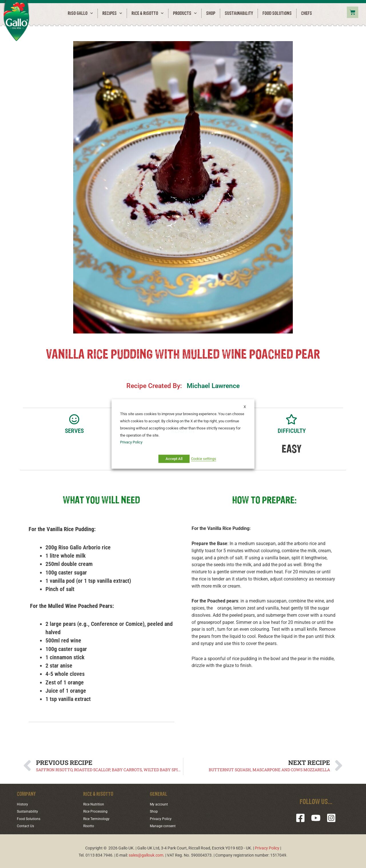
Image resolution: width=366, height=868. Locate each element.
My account (160, 804)
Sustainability (239, 13)
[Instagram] (331, 818)
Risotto (90, 825)
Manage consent (165, 825)
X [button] (245, 407)
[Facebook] (300, 818)
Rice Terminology (98, 818)
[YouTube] (316, 818)
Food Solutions (277, 13)
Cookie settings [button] (204, 459)
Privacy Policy (162, 818)
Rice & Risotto (148, 13)
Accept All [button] (174, 459)
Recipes (112, 13)
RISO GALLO (80, 13)
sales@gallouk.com (146, 854)
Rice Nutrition (95, 804)
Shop (211, 13)
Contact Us (27, 825)
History (23, 804)
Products (185, 13)
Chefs (307, 13)
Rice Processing (97, 811)
